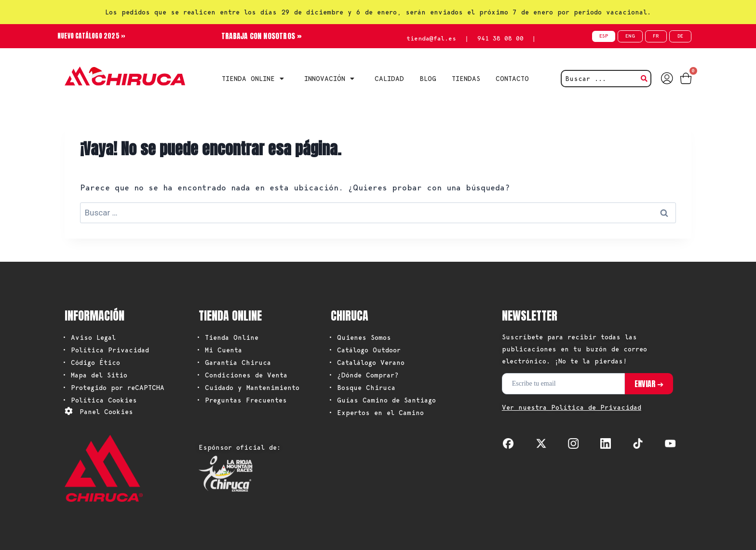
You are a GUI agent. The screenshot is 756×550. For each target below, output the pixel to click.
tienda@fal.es (431, 38)
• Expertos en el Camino (376, 413)
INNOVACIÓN (332, 79)
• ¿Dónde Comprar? (364, 375)
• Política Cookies (100, 400)
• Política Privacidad (106, 350)
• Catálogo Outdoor (364, 350)
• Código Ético (91, 362)
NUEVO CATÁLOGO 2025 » (94, 36)
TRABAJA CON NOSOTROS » (262, 36)
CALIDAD (389, 79)
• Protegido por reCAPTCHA (113, 388)
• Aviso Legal (89, 337)
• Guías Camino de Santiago (382, 400)
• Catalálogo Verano (366, 362)
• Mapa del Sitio (95, 375)
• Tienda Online (227, 337)
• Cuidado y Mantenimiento (248, 388)
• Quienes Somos (360, 337)
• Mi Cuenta (219, 350)
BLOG (428, 79)
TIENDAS (466, 79)
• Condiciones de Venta (242, 375)
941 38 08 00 (500, 38)
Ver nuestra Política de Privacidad (572, 407)
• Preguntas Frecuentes (242, 400)
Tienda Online (255, 79)
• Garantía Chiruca (234, 362)
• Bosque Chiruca (362, 388)
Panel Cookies (106, 412)
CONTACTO (512, 79)
